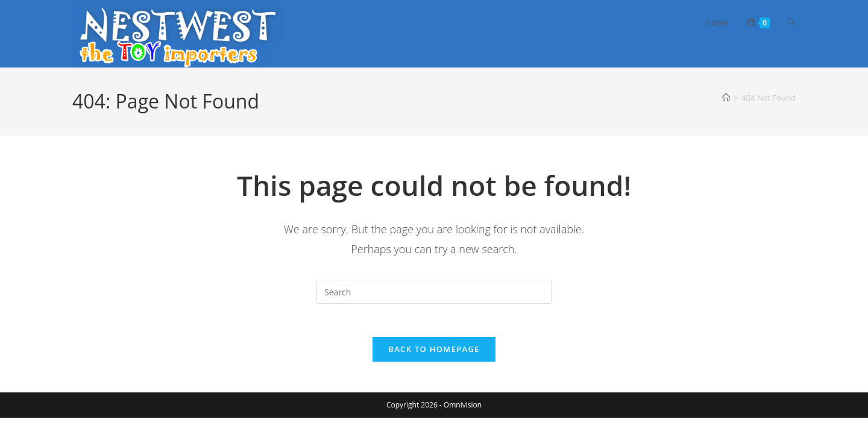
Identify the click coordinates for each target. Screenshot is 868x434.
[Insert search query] (434, 292)
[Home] (726, 98)
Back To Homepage (434, 353)
